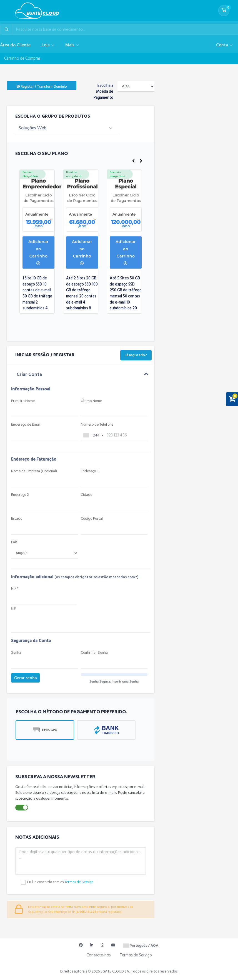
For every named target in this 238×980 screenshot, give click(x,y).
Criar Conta (29, 375)
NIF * (15, 589)
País (14, 542)
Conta (223, 45)
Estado (17, 519)
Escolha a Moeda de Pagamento (103, 92)
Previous (133, 161)
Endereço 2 (20, 495)
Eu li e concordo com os (60, 882)
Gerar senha (26, 678)
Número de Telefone (97, 425)
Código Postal (92, 519)
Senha (16, 653)
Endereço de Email (26, 425)
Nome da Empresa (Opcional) (34, 471)
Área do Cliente (15, 45)
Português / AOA (141, 945)
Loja (46, 45)
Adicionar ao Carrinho (38, 252)
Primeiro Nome (23, 401)
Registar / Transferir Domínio (42, 86)
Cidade (87, 495)
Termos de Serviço (79, 882)
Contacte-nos (99, 955)
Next (141, 161)
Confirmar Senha (94, 653)
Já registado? (136, 355)
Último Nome (91, 401)
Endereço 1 (90, 471)
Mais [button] (70, 45)
